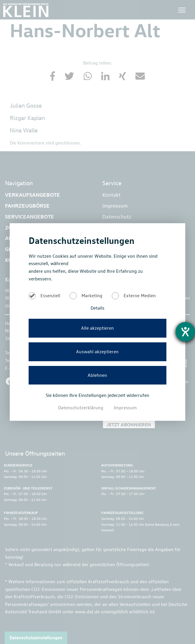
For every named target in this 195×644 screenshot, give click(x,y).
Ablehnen (97, 375)
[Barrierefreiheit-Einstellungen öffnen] (185, 332)
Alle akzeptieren (97, 328)
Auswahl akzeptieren (97, 351)
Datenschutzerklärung (81, 408)
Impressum (125, 408)
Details (97, 308)
